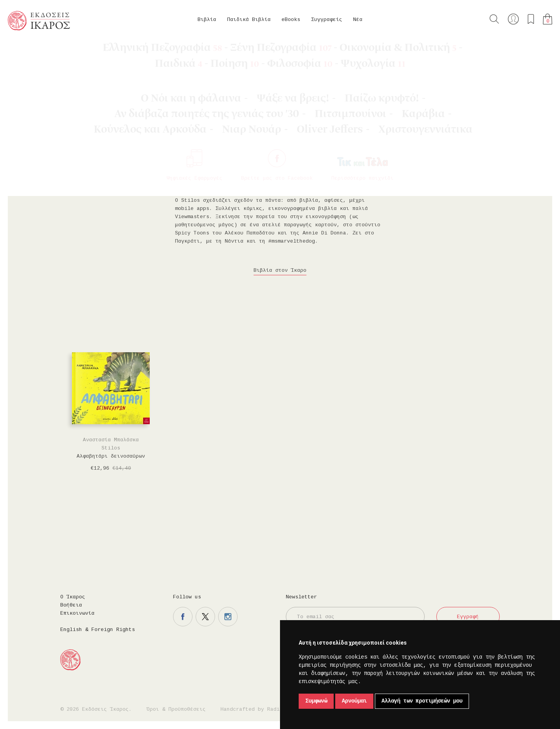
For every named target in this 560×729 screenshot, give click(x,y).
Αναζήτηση (494, 19)
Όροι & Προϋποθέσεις (176, 709)
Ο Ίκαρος (73, 597)
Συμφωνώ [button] (316, 701)
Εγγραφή (468, 617)
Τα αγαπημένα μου (531, 19)
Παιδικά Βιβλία (249, 20)
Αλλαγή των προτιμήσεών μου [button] (422, 701)
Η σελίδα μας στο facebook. (183, 617)
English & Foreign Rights (98, 630)
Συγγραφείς (327, 20)
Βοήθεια (71, 605)
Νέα (358, 20)
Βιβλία (207, 20)
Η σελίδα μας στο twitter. (205, 617)
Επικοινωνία (77, 613)
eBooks (291, 20)
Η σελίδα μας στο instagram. (228, 617)
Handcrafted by (253, 709)
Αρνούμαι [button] (354, 701)
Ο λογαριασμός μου (513, 19)
